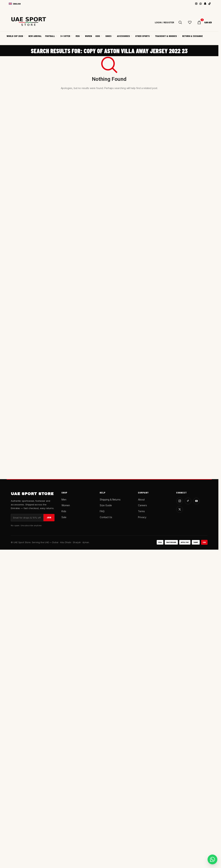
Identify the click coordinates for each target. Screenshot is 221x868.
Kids (64, 511)
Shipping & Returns (110, 500)
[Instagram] (180, 501)
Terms (141, 511)
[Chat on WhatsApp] (212, 859)
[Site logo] (28, 22)
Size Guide (106, 505)
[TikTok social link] (210, 4)
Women (66, 505)
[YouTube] (196, 501)
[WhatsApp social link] (201, 4)
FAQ (102, 511)
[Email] (27, 518)
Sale (64, 517)
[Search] (180, 22)
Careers (142, 505)
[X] (180, 509)
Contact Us (106, 517)
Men (64, 500)
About (141, 500)
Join (49, 517)
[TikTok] (188, 501)
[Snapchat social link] (205, 4)
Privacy (142, 517)
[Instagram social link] (196, 4)
